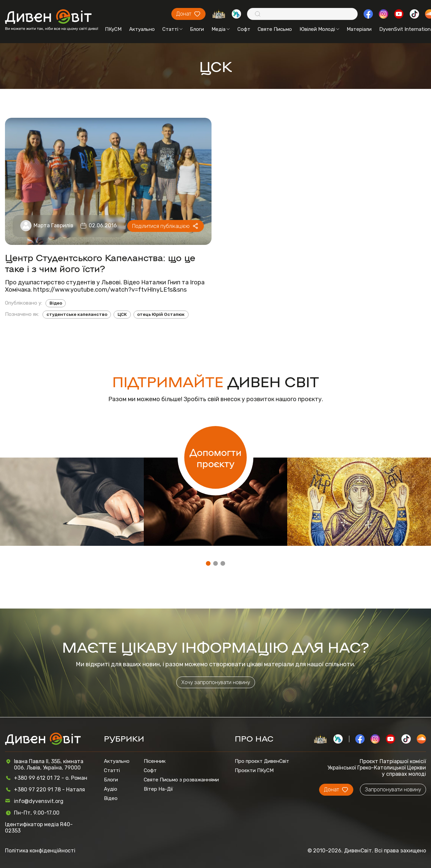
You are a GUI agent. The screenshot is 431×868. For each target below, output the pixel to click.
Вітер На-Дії (158, 789)
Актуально (142, 29)
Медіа (221, 29)
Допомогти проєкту (215, 458)
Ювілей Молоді (319, 29)
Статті (172, 29)
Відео (56, 303)
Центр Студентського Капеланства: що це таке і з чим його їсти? (100, 263)
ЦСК (122, 314)
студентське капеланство (77, 314)
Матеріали (359, 29)
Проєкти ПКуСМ (254, 770)
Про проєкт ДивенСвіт (262, 761)
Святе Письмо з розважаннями (181, 780)
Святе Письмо (275, 29)
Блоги (197, 29)
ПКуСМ (113, 29)
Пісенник (155, 761)
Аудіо (111, 789)
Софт (244, 29)
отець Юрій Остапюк (161, 314)
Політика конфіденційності (40, 851)
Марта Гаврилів (53, 225)
